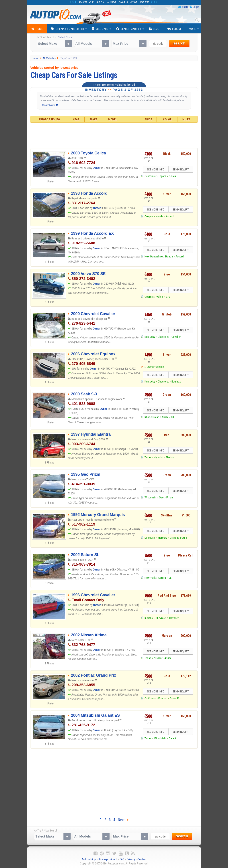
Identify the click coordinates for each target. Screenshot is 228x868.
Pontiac (163, 698)
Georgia (149, 297)
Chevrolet (163, 337)
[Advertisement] (114, 135)
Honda (159, 216)
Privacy (131, 859)
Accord (170, 216)
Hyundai (159, 457)
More (192, 29)
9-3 (172, 417)
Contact (142, 859)
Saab (165, 417)
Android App (89, 859)
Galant (172, 738)
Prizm (170, 497)
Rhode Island (152, 417)
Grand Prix (176, 698)
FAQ (122, 859)
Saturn (162, 578)
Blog (154, 29)
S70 (168, 297)
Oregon (149, 216)
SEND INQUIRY (181, 170)
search (179, 43)
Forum (174, 29)
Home (37, 29)
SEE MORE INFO (156, 170)
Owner (97, 168)
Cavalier (176, 337)
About (114, 859)
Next (123, 820)
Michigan (150, 538)
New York (150, 578)
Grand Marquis (178, 538)
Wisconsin (150, 497)
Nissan (158, 658)
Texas (148, 457)
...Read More (49, 105)
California (150, 176)
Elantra (170, 457)
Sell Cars (100, 29)
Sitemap (103, 859)
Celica (172, 176)
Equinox (176, 381)
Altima (168, 658)
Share (185, 7)
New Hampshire (154, 256)
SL (170, 578)
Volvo (160, 297)
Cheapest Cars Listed (67, 29)
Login (196, 7)
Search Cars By (129, 29)
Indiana (149, 618)
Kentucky (150, 337)
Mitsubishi (160, 738)
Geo (161, 497)
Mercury (162, 538)
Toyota (162, 176)
